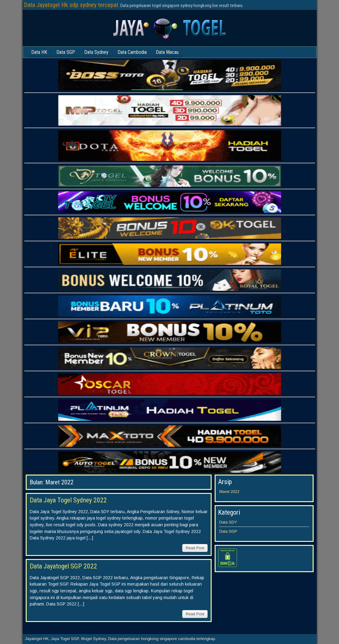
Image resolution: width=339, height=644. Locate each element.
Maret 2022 (229, 492)
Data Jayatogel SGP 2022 (63, 566)
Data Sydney (96, 52)
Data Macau (167, 52)
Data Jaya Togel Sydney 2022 (68, 500)
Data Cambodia (132, 52)
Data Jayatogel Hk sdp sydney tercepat (71, 5)
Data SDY (228, 522)
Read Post (195, 548)
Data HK (39, 52)
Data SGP (66, 52)
